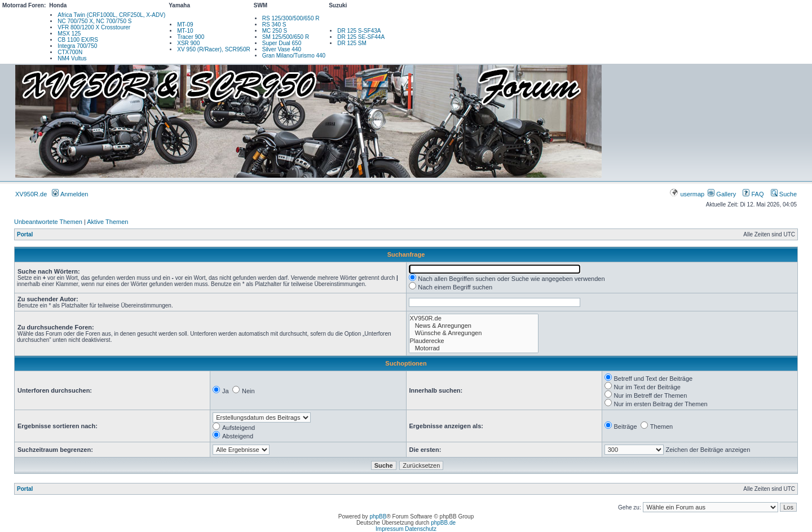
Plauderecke (474, 341)
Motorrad (474, 348)
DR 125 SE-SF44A (361, 37)
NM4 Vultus (72, 58)
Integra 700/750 (77, 46)
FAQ (753, 194)
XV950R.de (31, 194)
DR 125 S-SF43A (359, 31)
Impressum (389, 529)
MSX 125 (69, 34)
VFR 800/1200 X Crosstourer (94, 27)
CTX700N (70, 52)
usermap (688, 194)
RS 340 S (274, 25)
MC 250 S (275, 31)
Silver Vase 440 (282, 49)
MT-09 (185, 25)
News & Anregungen (474, 326)
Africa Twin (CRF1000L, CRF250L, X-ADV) (111, 15)
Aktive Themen (107, 222)
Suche (784, 194)
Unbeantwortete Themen (48, 222)
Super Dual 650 (282, 43)
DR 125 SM (352, 43)
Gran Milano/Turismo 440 (294, 56)
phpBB (378, 516)
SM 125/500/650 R (286, 37)
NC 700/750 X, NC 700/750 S (94, 21)
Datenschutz (421, 529)
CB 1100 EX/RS (78, 40)
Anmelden (70, 194)
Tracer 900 (191, 37)
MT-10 (185, 31)
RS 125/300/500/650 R (291, 18)
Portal (25, 234)
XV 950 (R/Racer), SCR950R (214, 49)
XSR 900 (188, 43)
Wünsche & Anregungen (474, 333)
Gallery (722, 194)
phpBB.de (443, 523)
